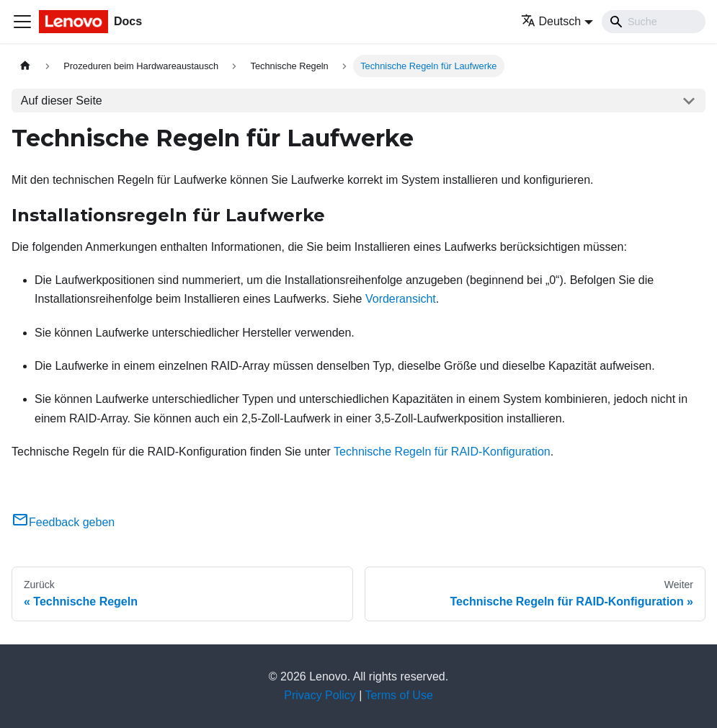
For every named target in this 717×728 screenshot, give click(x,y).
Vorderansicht (401, 299)
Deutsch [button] (551, 21)
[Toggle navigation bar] (22, 22)
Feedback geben (63, 522)
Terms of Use (399, 695)
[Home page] (25, 66)
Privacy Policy (320, 695)
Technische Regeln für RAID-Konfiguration (442, 452)
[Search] (654, 22)
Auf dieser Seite (62, 101)
